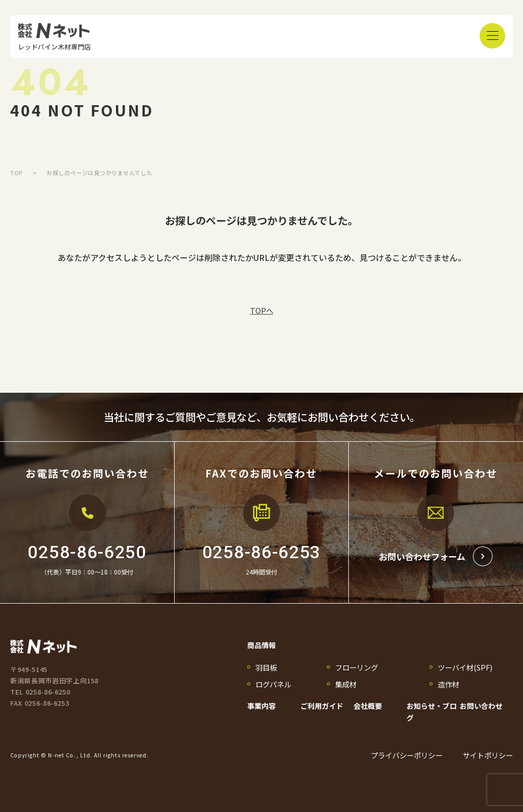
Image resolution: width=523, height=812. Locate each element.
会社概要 (368, 706)
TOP (16, 173)
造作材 (448, 684)
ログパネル (273, 684)
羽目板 (266, 667)
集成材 (346, 684)
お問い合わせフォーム (436, 556)
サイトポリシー (488, 755)
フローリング (356, 667)
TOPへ (262, 310)
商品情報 (261, 645)
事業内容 (261, 706)
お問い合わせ (481, 706)
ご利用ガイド (322, 706)
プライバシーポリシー (407, 755)
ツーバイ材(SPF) (465, 667)
